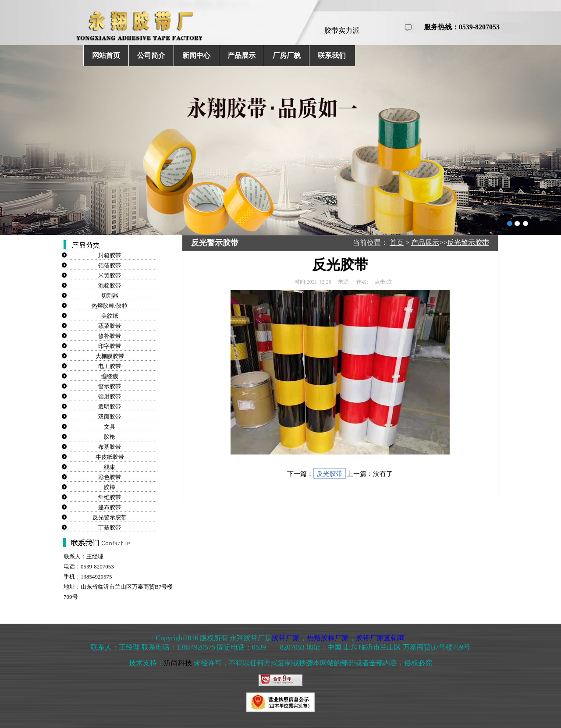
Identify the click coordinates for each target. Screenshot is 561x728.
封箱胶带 (110, 255)
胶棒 (110, 487)
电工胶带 (110, 366)
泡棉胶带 (110, 286)
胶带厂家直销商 (380, 638)
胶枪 (110, 437)
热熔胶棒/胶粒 (110, 306)
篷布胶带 (110, 507)
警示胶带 (110, 386)
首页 (397, 243)
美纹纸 (110, 316)
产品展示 (241, 55)
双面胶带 (110, 417)
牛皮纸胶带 (110, 457)
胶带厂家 (286, 638)
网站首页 (106, 55)
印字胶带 (110, 346)
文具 (110, 427)
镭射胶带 (110, 396)
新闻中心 (196, 55)
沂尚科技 (178, 663)
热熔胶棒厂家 (328, 638)
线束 (110, 467)
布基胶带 (110, 447)
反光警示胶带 (110, 517)
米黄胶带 (110, 275)
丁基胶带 (110, 527)
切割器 (110, 296)
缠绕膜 (110, 376)
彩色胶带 (110, 477)
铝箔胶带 (110, 265)
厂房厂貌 (287, 55)
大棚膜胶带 (110, 356)
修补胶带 (110, 336)
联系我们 (332, 55)
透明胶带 (110, 407)
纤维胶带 (110, 497)
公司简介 (151, 55)
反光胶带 (330, 474)
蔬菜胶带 (110, 326)
